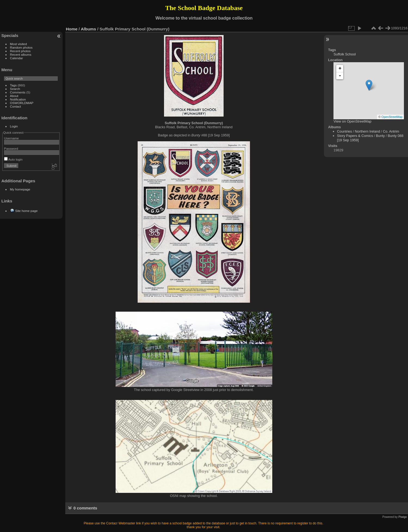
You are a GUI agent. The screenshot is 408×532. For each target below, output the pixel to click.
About (14, 96)
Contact (16, 106)
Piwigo (403, 517)
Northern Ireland (367, 131)
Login (14, 126)
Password (11, 148)
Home (72, 29)
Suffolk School (345, 54)
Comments (18, 92)
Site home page (26, 211)
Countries (344, 131)
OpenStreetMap (392, 117)
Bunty (380, 136)
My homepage (20, 189)
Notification (18, 99)
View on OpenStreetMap (352, 121)
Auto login (13, 159)
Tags (13, 85)
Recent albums (21, 54)
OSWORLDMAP (22, 103)
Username (11, 138)
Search (15, 89)
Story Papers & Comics (355, 136)
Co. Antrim (391, 131)
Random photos (21, 47)
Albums (88, 29)
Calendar (17, 58)
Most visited (18, 44)
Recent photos (20, 51)
